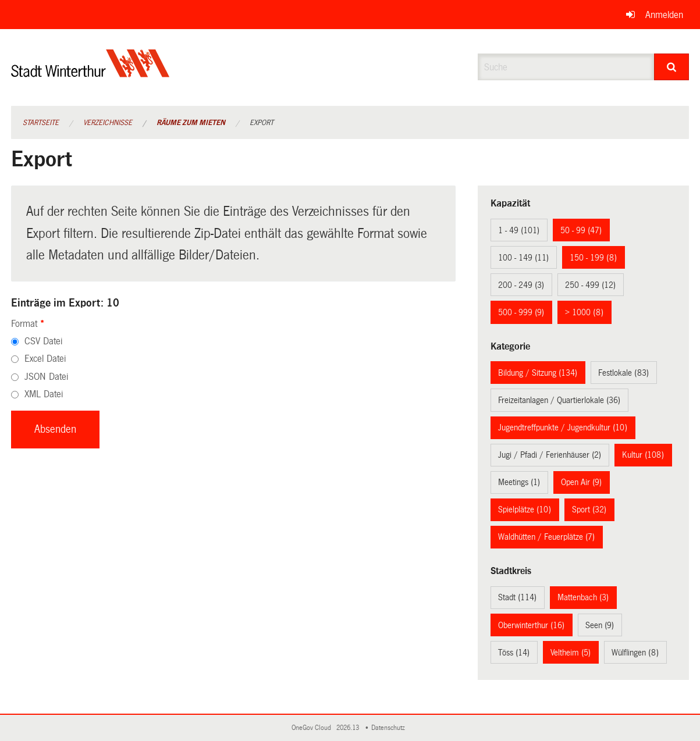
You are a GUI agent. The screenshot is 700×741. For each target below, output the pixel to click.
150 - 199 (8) (593, 258)
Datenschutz (390, 728)
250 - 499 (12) (590, 285)
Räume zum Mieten (191, 123)
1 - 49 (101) (519, 230)
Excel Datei (45, 359)
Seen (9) (600, 625)
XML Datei (44, 394)
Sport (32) (589, 510)
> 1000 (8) (584, 312)
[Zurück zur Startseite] (90, 73)
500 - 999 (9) (521, 312)
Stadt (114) (517, 597)
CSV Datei (43, 341)
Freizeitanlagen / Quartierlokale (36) (559, 400)
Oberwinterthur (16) (531, 625)
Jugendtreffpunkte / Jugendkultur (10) (563, 427)
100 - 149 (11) (523, 258)
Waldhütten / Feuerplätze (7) (546, 537)
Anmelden (664, 15)
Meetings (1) (519, 482)
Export (262, 123)
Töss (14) (514, 653)
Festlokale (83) (623, 373)
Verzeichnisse (108, 123)
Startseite (41, 123)
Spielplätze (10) (525, 510)
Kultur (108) (643, 455)
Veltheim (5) (571, 653)
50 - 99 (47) (581, 230)
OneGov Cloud (313, 728)
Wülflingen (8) (635, 653)
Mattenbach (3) (583, 597)
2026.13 (349, 728)
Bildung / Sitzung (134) (538, 373)
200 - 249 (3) (521, 285)
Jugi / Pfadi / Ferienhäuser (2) (550, 455)
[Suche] (672, 67)
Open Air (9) (581, 482)
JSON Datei (46, 377)
